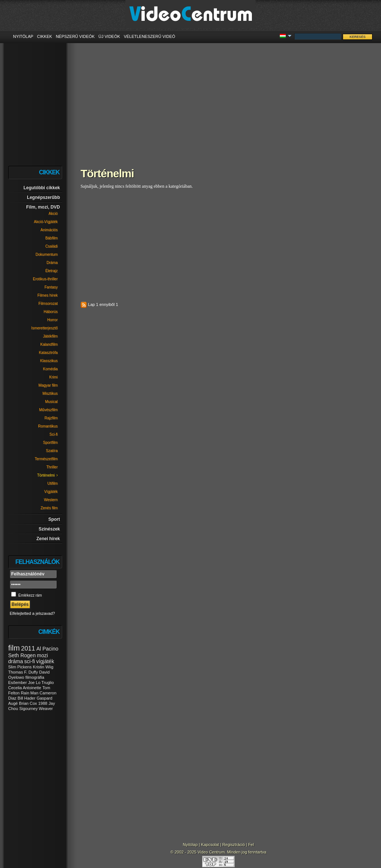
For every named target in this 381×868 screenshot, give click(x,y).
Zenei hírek (48, 539)
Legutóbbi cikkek (42, 188)
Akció (53, 214)
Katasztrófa (48, 353)
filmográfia (35, 677)
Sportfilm (50, 443)
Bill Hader (26, 698)
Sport (54, 519)
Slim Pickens (20, 667)
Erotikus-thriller (45, 279)
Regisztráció (234, 845)
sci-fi (30, 661)
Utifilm (52, 483)
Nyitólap (23, 36)
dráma (16, 661)
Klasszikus (49, 361)
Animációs (49, 230)
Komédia (50, 369)
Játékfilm (50, 336)
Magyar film (48, 385)
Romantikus (48, 426)
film (14, 648)
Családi (52, 246)
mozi (42, 655)
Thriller (52, 467)
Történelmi (46, 475)
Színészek (49, 529)
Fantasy (51, 287)
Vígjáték (51, 492)
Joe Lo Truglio (41, 683)
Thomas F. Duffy (23, 672)
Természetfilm (46, 459)
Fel (251, 845)
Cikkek (44, 36)
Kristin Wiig (43, 667)
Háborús (51, 312)
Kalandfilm (49, 344)
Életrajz (52, 271)
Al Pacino (47, 649)
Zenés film (49, 508)
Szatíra (52, 451)
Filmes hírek (48, 295)
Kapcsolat (210, 845)
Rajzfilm (51, 418)
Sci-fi (54, 434)
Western (51, 500)
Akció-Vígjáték (46, 222)
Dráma (52, 263)
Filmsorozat (48, 304)
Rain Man (30, 693)
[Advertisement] (222, 100)
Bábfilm (52, 238)
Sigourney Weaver (36, 709)
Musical (51, 402)
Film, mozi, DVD (43, 207)
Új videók (109, 36)
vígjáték (45, 661)
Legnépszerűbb (43, 197)
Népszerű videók (75, 36)
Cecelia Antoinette (25, 688)
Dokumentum (47, 254)
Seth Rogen (22, 655)
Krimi (53, 377)
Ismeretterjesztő (44, 328)
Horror (52, 320)
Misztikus (50, 393)
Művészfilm (48, 410)
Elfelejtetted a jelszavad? (32, 613)
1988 (43, 703)
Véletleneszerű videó (150, 36)
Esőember (17, 683)
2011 (28, 648)
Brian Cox (28, 703)
